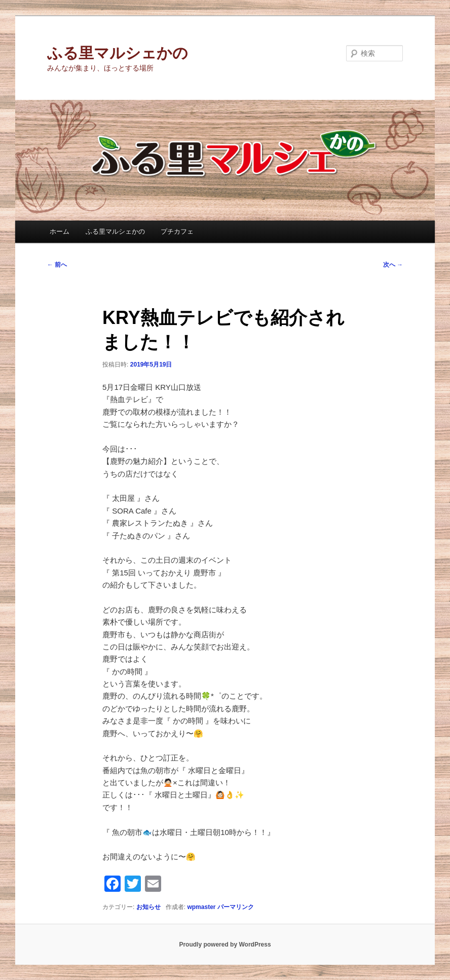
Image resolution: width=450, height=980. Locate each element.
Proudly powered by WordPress (225, 945)
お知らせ (148, 907)
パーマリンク (236, 907)
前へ (57, 265)
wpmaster (201, 907)
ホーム (60, 231)
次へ (393, 265)
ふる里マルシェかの (118, 53)
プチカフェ (177, 231)
